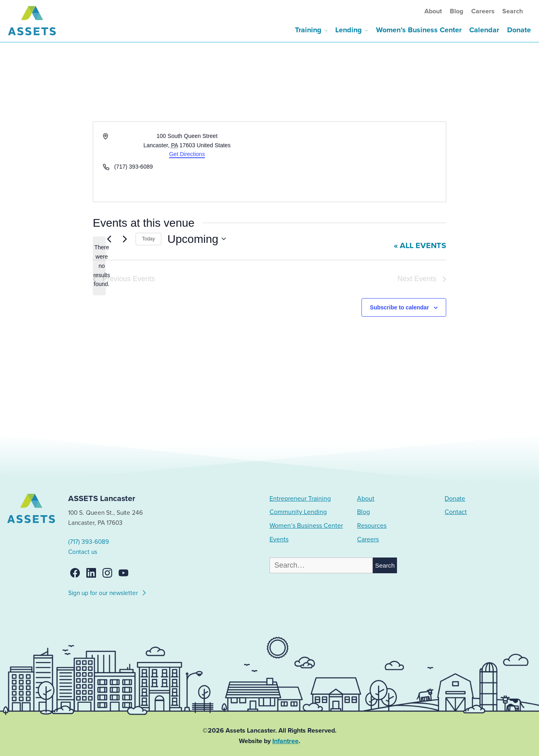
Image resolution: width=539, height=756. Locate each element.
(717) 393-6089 (89, 542)
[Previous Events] (109, 239)
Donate (519, 30)
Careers (483, 11)
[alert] (99, 266)
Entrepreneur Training (300, 499)
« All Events (420, 246)
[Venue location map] (357, 162)
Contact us (83, 552)
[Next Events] (125, 239)
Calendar (484, 30)
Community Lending (298, 512)
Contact (456, 512)
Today (148, 239)
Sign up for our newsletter (108, 592)
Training (308, 30)
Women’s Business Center (419, 30)
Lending (349, 30)
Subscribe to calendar (399, 307)
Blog (456, 11)
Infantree (285, 741)
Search (513, 11)
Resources (372, 526)
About (433, 11)
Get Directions (187, 154)
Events (279, 539)
